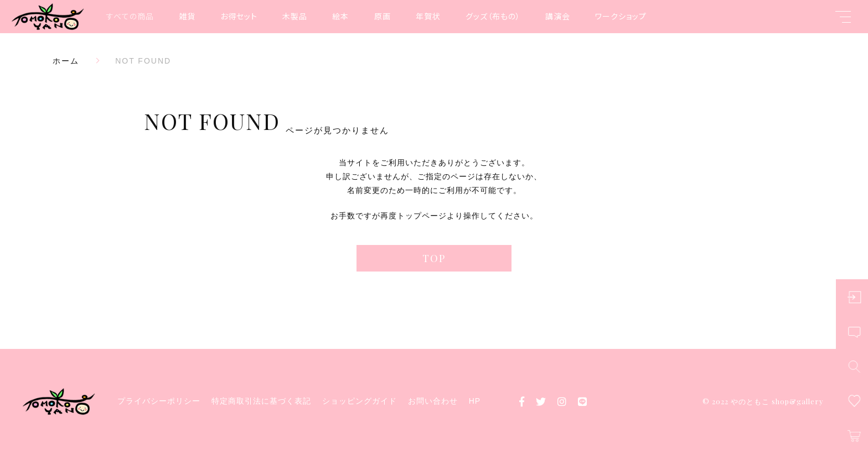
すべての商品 (130, 16)
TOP (434, 258)
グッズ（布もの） (493, 16)
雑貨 (187, 16)
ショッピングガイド (360, 401)
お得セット (239, 16)
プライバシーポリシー (159, 401)
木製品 (295, 16)
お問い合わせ (433, 401)
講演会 (558, 16)
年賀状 (428, 16)
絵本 (340, 16)
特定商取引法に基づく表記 (261, 401)
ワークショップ (621, 16)
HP (475, 401)
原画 (383, 16)
